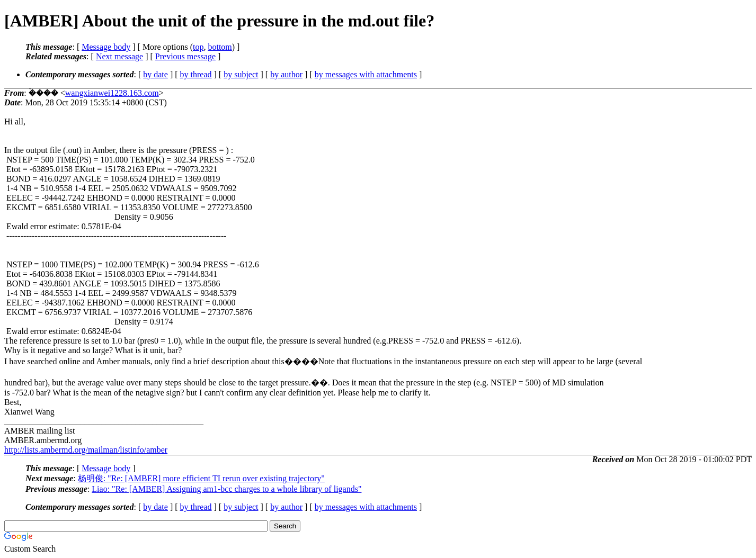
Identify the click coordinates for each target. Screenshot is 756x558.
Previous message (185, 56)
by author (286, 74)
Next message (119, 56)
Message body (106, 47)
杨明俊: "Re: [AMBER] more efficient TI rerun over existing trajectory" (201, 478)
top (198, 47)
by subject (241, 74)
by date (155, 74)
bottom (220, 47)
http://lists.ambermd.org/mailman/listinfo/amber (86, 450)
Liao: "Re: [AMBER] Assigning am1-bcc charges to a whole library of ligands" (226, 489)
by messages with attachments (366, 74)
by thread (196, 74)
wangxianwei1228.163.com (112, 93)
